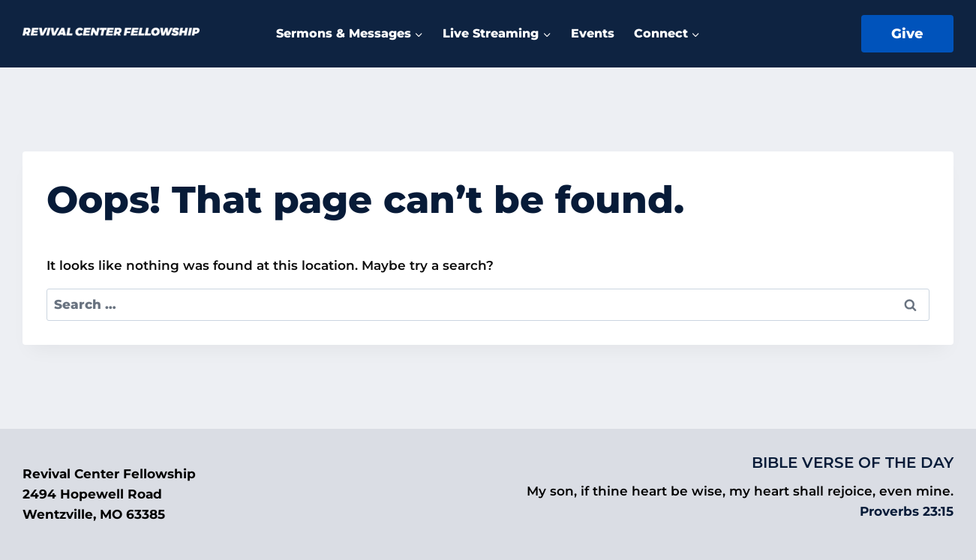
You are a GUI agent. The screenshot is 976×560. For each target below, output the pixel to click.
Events (593, 33)
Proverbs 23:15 (907, 511)
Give (907, 34)
